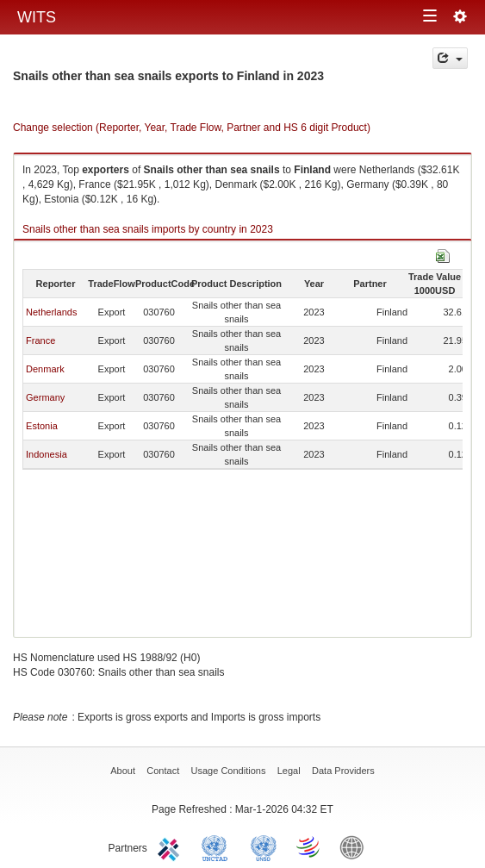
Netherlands (51, 312)
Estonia (42, 426)
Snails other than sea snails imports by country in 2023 (148, 229)
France (40, 340)
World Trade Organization (309, 846)
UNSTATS (264, 846)
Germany (45, 397)
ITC (171, 846)
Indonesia (47, 454)
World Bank (356, 846)
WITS (37, 17)
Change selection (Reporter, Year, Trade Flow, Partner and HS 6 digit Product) (192, 128)
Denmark (45, 369)
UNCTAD (218, 846)
